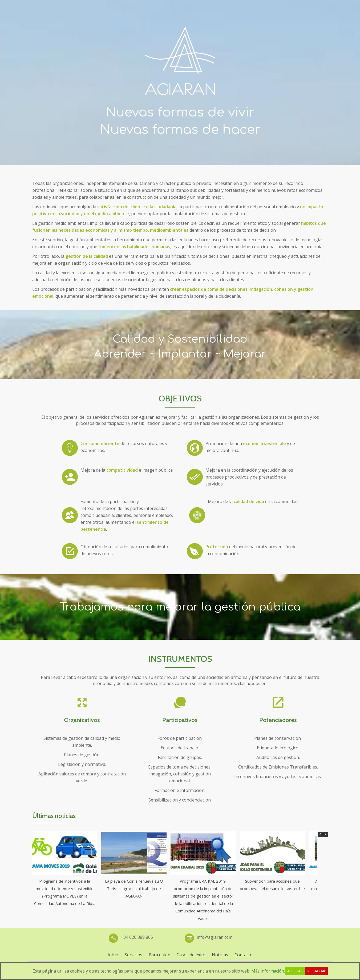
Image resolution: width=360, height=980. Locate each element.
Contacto (244, 955)
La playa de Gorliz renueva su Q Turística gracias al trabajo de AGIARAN (134, 888)
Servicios (134, 955)
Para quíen (159, 955)
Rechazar (318, 971)
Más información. (269, 971)
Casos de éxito (191, 955)
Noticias (220, 955)
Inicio (113, 955)
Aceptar (297, 971)
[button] (326, 834)
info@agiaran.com (215, 937)
